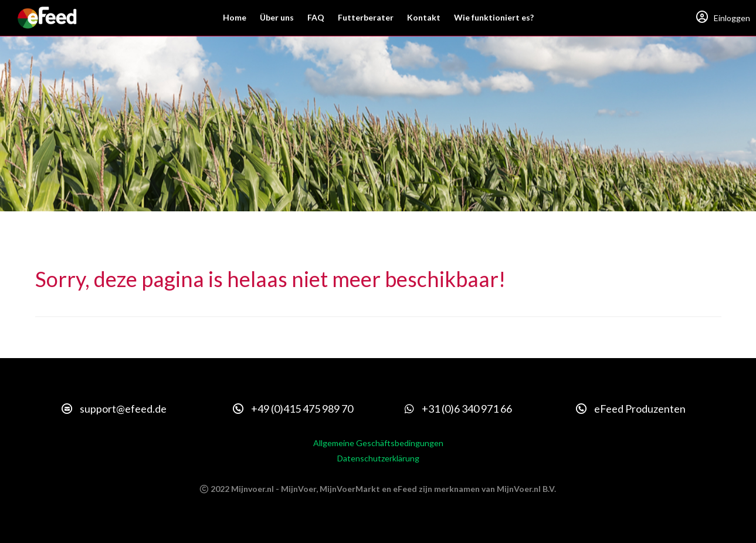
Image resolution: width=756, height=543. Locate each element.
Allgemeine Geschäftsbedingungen (378, 443)
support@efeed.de (114, 409)
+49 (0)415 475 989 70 (293, 409)
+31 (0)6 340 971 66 (458, 409)
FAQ (316, 17)
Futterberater (366, 17)
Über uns (277, 17)
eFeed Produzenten (631, 409)
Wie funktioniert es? (494, 17)
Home (235, 17)
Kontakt (424, 17)
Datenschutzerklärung (378, 458)
